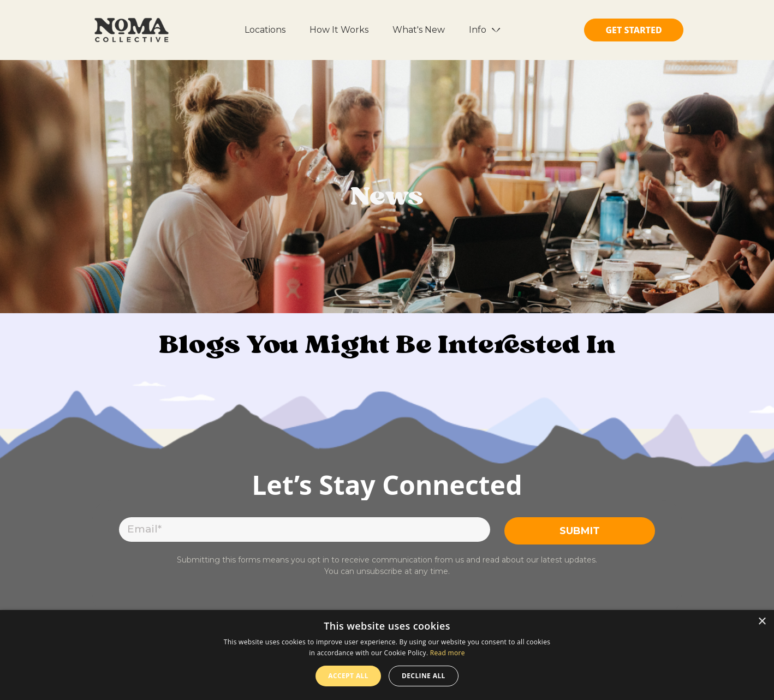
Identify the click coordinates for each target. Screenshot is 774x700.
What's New (419, 30)
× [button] (762, 622)
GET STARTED (633, 30)
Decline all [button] (424, 676)
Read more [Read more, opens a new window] (448, 653)
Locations (265, 30)
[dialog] (387, 655)
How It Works (339, 30)
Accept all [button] (348, 676)
